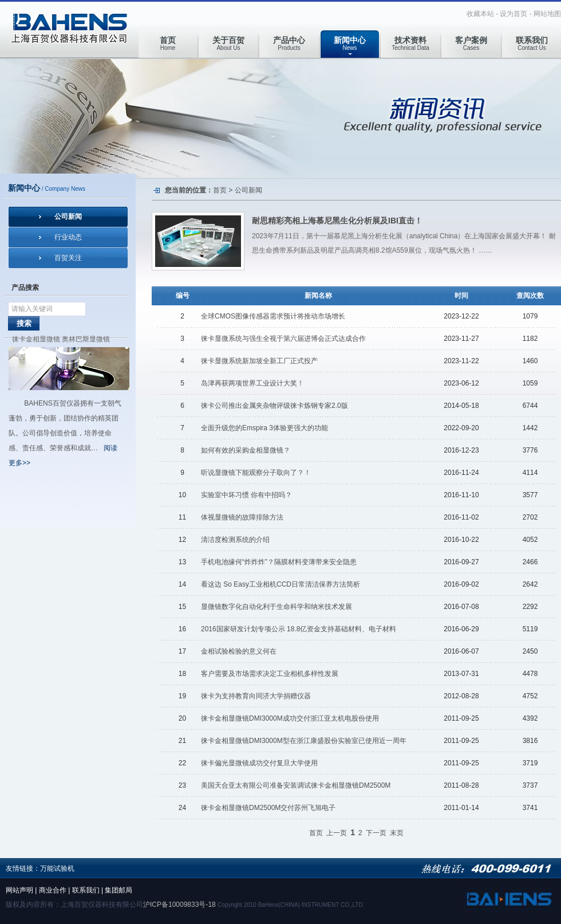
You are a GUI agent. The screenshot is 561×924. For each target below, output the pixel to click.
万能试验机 (57, 868)
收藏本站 (480, 14)
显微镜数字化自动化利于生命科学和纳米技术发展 (276, 607)
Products (289, 43)
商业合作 (53, 890)
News (350, 43)
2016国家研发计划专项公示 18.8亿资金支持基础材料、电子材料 (299, 629)
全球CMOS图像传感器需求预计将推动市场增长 (273, 316)
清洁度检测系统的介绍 (235, 540)
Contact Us (532, 43)
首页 (220, 190)
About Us (228, 43)
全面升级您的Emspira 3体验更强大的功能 (264, 428)
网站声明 (19, 890)
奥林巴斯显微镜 (86, 339)
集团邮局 (118, 890)
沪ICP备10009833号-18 (179, 905)
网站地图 (547, 14)
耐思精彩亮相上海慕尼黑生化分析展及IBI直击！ (337, 221)
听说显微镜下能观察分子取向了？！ (256, 473)
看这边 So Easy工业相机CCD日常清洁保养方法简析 (280, 584)
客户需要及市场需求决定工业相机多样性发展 (270, 674)
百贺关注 (68, 258)
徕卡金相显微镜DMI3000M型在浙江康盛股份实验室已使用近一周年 (304, 741)
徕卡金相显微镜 (36, 339)
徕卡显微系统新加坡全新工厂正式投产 (259, 361)
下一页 (376, 833)
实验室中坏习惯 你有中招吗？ (246, 495)
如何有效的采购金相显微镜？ (246, 450)
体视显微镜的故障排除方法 (242, 517)
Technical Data (410, 43)
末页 (397, 833)
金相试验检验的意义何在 (239, 651)
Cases (471, 43)
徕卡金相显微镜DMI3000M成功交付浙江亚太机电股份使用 (290, 718)
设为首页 (513, 14)
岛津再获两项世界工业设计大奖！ (252, 383)
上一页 (337, 833)
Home (168, 43)
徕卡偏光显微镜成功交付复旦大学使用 (259, 763)
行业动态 (68, 237)
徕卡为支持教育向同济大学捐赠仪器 (256, 696)
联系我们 (86, 890)
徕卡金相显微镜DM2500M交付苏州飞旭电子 (268, 808)
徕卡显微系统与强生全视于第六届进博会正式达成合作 (283, 339)
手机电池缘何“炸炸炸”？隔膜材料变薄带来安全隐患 (279, 562)
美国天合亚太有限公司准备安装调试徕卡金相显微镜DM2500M (296, 785)
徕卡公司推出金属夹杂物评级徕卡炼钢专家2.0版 (274, 406)
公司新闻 (68, 217)
